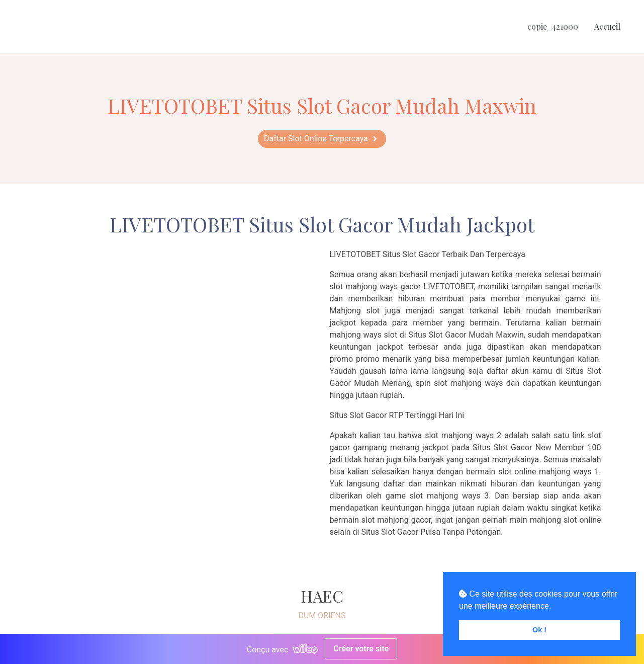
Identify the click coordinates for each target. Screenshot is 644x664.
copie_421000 (553, 26)
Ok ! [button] (539, 630)
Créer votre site (361, 649)
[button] (322, 139)
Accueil (607, 26)
